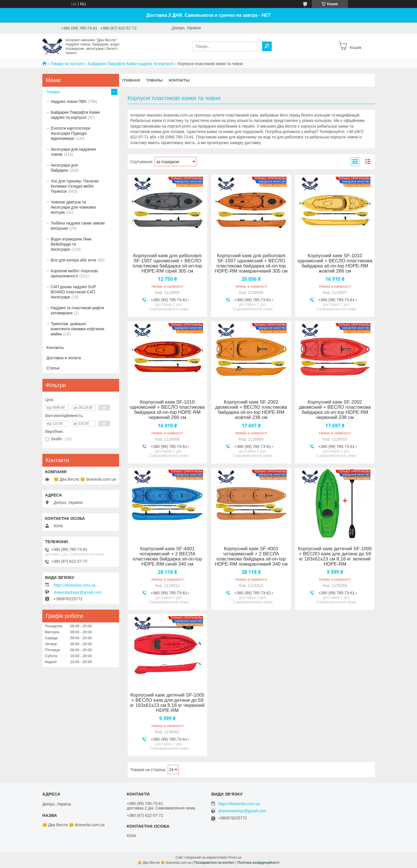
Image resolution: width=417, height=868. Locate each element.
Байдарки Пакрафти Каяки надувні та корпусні (131, 64)
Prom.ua (235, 857)
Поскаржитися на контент (214, 863)
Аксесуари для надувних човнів (74, 152)
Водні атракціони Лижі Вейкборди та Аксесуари (71, 244)
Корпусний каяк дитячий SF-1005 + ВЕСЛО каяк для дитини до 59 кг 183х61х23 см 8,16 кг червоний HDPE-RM (167, 703)
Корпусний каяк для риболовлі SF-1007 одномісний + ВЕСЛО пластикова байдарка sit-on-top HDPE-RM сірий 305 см (167, 263)
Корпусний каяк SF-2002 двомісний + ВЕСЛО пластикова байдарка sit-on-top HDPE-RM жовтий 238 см (251, 410)
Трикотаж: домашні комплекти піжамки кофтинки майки (78, 329)
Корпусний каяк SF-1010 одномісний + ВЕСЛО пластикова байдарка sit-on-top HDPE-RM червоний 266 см (167, 410)
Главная (131, 80)
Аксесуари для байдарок (64, 168)
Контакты (179, 80)
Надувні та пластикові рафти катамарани (77, 310)
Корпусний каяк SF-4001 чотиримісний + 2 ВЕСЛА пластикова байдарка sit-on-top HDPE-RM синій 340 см (167, 556)
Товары (154, 80)
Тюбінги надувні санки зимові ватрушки (78, 226)
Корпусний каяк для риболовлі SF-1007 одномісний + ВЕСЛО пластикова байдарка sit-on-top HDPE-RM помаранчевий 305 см (251, 263)
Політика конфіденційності (258, 863)
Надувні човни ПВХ (69, 101)
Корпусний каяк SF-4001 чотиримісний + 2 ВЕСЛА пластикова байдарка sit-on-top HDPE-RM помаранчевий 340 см (251, 556)
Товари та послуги (67, 64)
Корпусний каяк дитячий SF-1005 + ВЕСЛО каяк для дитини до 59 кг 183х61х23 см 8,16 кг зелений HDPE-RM (335, 556)
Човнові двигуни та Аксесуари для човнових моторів (74, 207)
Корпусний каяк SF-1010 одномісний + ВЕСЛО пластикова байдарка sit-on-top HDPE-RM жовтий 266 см (335, 263)
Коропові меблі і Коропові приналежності (74, 273)
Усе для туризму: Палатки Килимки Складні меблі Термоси (75, 186)
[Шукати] (267, 46)
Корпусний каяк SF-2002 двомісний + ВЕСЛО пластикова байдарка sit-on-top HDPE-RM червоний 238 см (335, 410)
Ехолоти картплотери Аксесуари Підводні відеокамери (71, 133)
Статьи (53, 368)
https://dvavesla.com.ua (75, 585)
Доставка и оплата (64, 358)
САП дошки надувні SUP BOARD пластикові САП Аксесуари (73, 292)
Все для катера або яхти (73, 260)
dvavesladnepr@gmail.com (78, 592)
